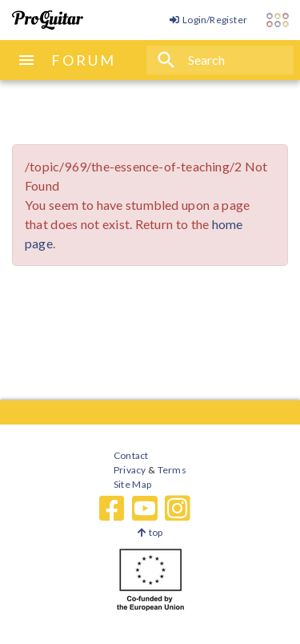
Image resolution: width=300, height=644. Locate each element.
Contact (131, 455)
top (150, 532)
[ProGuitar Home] (48, 20)
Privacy (130, 470)
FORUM (84, 60)
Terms (171, 470)
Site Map (132, 484)
